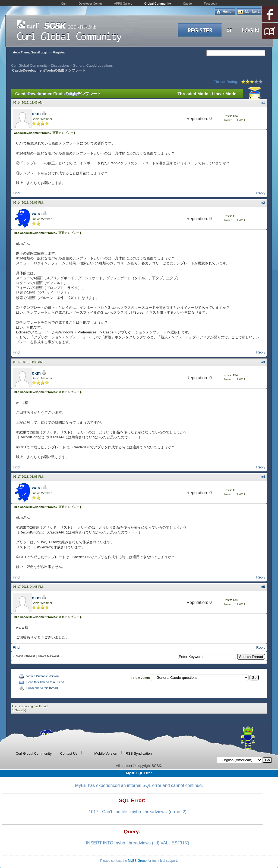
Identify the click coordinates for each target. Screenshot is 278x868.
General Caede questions (93, 65)
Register (59, 52)
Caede (187, 4)
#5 (263, 587)
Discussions (60, 65)
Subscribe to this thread (42, 688)
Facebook (210, 4)
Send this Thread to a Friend (45, 682)
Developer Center (90, 4)
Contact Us (69, 753)
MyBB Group (137, 861)
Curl (64, 4)
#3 (263, 362)
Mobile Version (106, 753)
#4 (263, 477)
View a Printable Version (42, 676)
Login (45, 52)
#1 (263, 103)
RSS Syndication (139, 753)
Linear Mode (224, 94)
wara (37, 214)
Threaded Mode (193, 94)
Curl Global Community (29, 65)
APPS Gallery (123, 4)
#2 (263, 203)
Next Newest (49, 656)
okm (36, 114)
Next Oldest (26, 656)
